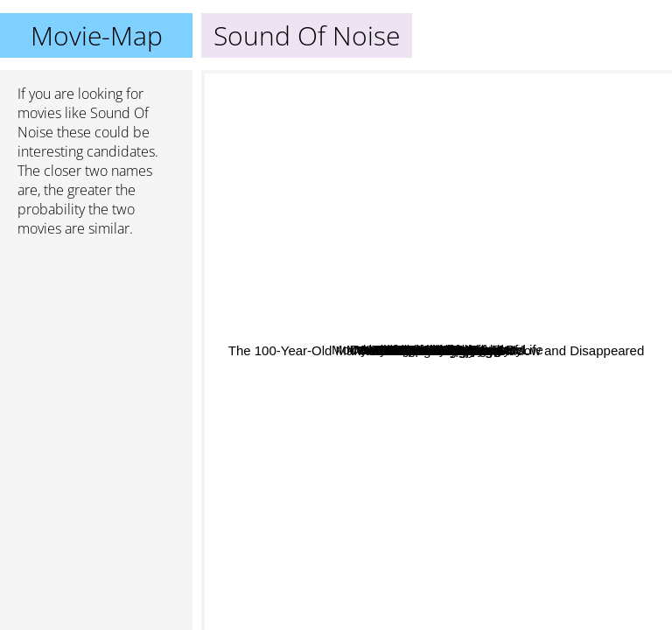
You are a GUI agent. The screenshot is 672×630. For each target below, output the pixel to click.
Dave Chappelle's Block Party (294, 427)
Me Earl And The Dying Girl (453, 500)
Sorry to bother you (454, 211)
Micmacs (334, 140)
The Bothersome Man (299, 515)
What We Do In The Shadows (508, 336)
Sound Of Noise (437, 350)
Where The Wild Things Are (425, 142)
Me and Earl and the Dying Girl (350, 365)
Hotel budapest (492, 312)
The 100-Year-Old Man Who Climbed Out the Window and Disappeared (416, 431)
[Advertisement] (96, 344)
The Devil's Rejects (542, 446)
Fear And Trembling (311, 273)
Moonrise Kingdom (533, 386)
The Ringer (314, 404)
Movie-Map (97, 35)
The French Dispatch (353, 294)
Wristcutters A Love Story (560, 297)
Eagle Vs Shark (584, 405)
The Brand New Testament (328, 391)
